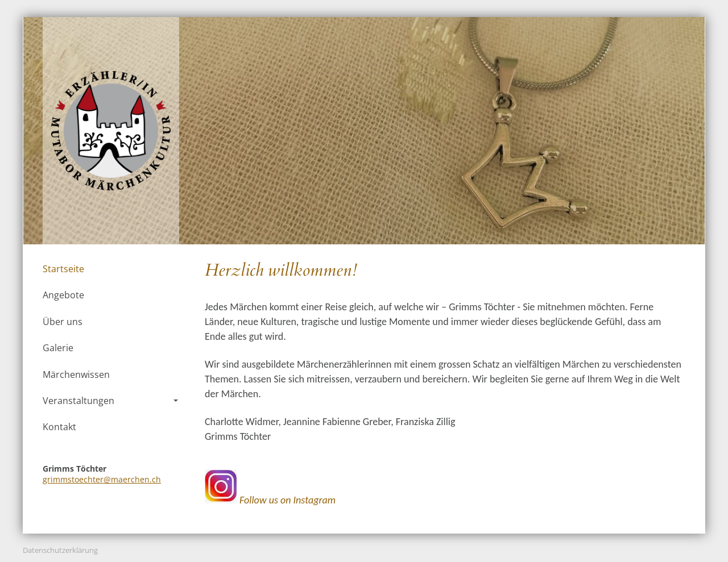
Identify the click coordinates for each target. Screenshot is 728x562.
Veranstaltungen (110, 401)
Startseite (63, 269)
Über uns (63, 322)
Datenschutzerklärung (60, 550)
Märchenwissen (76, 374)
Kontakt (59, 427)
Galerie (58, 348)
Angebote (63, 295)
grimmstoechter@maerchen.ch (102, 479)
